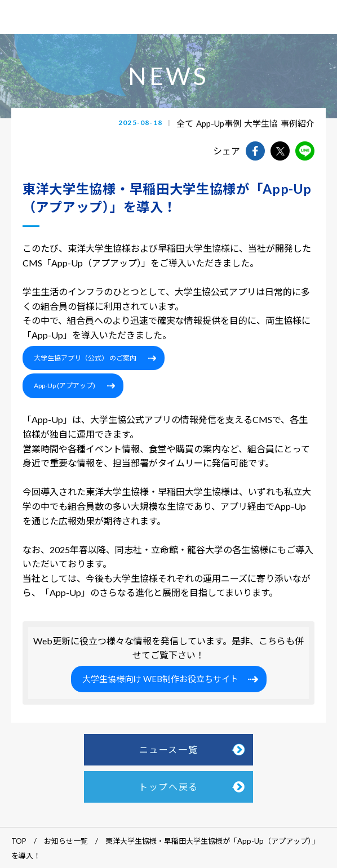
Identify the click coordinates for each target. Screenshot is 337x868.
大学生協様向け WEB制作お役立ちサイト (160, 679)
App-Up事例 (219, 123)
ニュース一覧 (169, 749)
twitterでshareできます (280, 151)
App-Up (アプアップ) (65, 386)
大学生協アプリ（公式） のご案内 (85, 358)
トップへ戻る (168, 787)
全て (185, 123)
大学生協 (261, 123)
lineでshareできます (305, 151)
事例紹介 (298, 123)
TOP (19, 841)
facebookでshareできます (255, 151)
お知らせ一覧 (66, 841)
